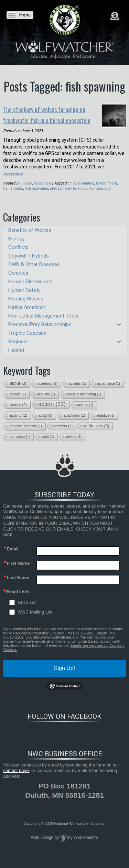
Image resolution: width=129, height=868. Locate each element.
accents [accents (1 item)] (77, 391)
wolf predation (103, 196)
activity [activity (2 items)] (18, 423)
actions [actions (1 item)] (85, 412)
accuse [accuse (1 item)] (18, 402)
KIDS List (27, 610)
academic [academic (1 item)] (47, 391)
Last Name (18, 586)
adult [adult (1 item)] (48, 444)
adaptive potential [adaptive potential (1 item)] (26, 434)
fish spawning (36, 196)
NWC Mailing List (35, 620)
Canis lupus (13, 196)
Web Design (42, 845)
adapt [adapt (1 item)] (45, 423)
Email (13, 557)
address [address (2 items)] (63, 433)
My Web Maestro (83, 845)
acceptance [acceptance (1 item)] (109, 391)
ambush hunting (83, 191)
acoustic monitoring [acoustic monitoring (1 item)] (84, 402)
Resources (43, 191)
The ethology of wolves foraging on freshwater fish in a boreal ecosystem (47, 118)
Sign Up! (64, 676)
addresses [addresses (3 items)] (96, 433)
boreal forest (109, 191)
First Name (18, 571)
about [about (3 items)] (18, 391)
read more (14, 181)
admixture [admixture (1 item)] (20, 444)
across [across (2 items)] (18, 412)
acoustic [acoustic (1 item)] (46, 402)
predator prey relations (69, 196)
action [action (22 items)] (52, 412)
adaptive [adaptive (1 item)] (105, 423)
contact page (16, 778)
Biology (26, 191)
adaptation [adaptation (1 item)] (74, 423)
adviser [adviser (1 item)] (73, 444)
